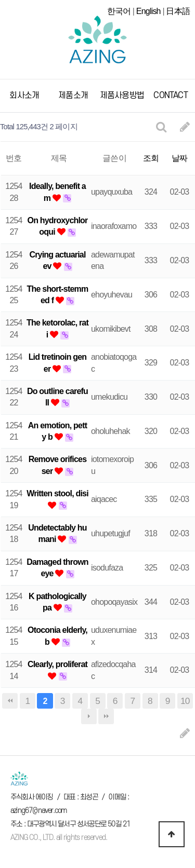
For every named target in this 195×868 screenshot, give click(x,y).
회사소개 (24, 96)
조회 (151, 158)
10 (185, 701)
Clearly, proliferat (57, 664)
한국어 (119, 11)
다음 (89, 716)
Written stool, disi (57, 493)
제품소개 (73, 96)
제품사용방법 (122, 96)
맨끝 (106, 716)
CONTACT (170, 96)
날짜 (179, 158)
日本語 (178, 11)
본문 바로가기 (0, 0)
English (148, 11)
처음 (10, 701)
